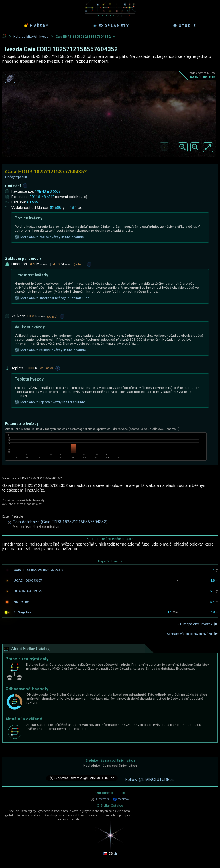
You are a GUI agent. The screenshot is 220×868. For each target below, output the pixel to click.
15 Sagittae (22, 612)
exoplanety (111, 26)
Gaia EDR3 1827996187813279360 (38, 570)
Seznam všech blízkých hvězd (189, 634)
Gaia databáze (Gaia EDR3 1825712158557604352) (60, 522)
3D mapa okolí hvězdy (195, 624)
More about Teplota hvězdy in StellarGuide (50, 402)
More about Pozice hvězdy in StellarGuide (49, 237)
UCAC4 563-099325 (28, 591)
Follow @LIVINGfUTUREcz (150, 780)
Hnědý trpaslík (16, 177)
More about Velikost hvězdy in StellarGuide (50, 350)
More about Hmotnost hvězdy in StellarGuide (52, 298)
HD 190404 (22, 602)
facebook (121, 799)
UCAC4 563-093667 (28, 580)
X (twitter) (100, 799)
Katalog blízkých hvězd (31, 37)
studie (184, 26)
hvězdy (36, 25)
